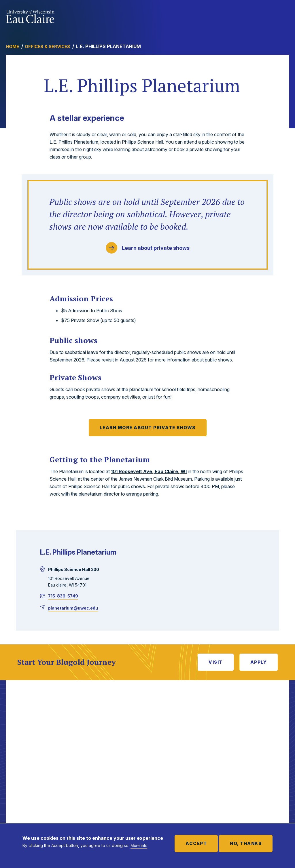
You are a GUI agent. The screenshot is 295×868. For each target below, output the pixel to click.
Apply (259, 662)
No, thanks (246, 843)
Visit (216, 662)
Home (12, 46)
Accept (196, 843)
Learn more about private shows (148, 428)
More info (139, 846)
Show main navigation (283, 16)
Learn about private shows (156, 248)
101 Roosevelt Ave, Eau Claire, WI (149, 471)
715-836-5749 (63, 596)
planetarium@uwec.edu (73, 608)
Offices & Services (47, 46)
